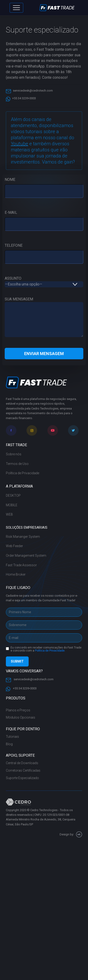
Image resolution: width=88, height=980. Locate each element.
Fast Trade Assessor (21, 565)
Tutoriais (12, 737)
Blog (9, 744)
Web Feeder (14, 546)
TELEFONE (44, 251)
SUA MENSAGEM (44, 317)
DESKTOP (13, 495)
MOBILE (12, 505)
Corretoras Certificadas (23, 770)
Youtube (19, 144)
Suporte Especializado (22, 778)
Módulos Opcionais (21, 717)
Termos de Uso (17, 464)
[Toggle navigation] (16, 8)
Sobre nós (14, 454)
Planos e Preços (18, 710)
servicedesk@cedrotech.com (29, 90)
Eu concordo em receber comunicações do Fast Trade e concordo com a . (46, 649)
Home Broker (16, 574)
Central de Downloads (22, 763)
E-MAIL (44, 218)
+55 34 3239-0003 (21, 98)
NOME (44, 185)
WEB (9, 514)
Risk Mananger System (23, 537)
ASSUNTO (44, 281)
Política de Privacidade (23, 473)
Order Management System (26, 556)
